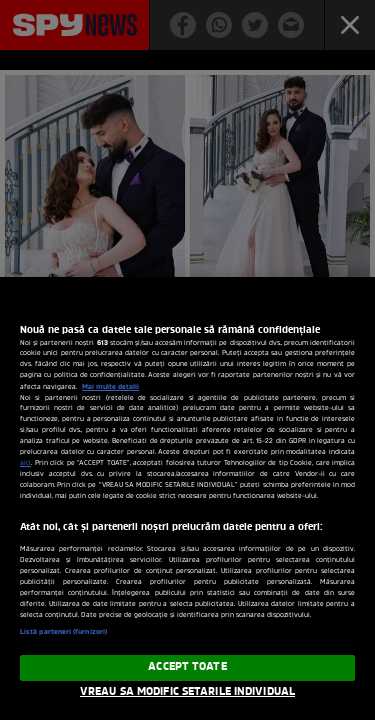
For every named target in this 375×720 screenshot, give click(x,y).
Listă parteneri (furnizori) (63, 632)
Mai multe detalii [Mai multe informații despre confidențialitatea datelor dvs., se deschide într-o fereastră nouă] (110, 387)
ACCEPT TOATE (187, 667)
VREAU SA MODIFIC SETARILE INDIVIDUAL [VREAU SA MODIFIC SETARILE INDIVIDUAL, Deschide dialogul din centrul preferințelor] (187, 692)
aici (25, 463)
